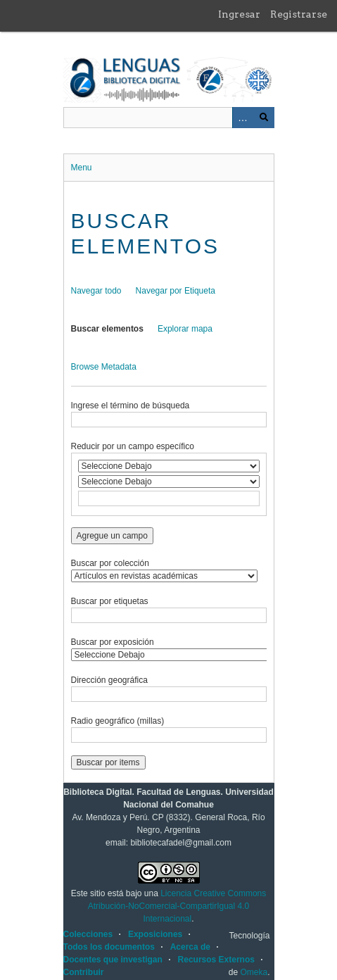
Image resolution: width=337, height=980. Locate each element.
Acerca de (190, 947)
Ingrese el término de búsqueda (131, 406)
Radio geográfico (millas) (118, 721)
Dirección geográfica (109, 680)
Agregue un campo (112, 536)
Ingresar (239, 14)
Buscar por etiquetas (110, 601)
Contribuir (84, 972)
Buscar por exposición (113, 642)
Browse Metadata (104, 367)
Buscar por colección (110, 563)
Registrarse (299, 14)
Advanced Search (243, 118)
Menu (82, 168)
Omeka (254, 972)
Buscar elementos (107, 329)
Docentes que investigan (113, 960)
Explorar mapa (185, 329)
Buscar (264, 118)
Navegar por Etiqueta (176, 291)
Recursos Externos (216, 960)
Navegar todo (96, 291)
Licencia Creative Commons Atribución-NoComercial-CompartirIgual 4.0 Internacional (177, 906)
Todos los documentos (109, 947)
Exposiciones (155, 934)
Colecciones (88, 934)
